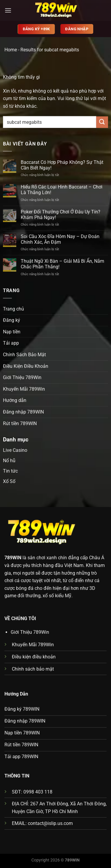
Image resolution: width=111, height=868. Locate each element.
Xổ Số (9, 481)
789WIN (13, 558)
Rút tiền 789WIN (20, 423)
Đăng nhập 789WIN (23, 412)
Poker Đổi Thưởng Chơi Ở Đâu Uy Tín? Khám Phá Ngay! (61, 215)
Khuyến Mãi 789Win (24, 389)
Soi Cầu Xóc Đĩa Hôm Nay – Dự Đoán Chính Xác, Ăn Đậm (60, 239)
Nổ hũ (9, 461)
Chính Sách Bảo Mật (24, 355)
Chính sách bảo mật (33, 669)
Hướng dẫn (15, 400)
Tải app (11, 343)
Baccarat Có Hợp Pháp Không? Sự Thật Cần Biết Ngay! (62, 165)
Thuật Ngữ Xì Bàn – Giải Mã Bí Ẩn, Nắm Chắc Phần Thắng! (62, 264)
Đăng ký (12, 320)
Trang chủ (13, 309)
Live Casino (15, 450)
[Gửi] (102, 122)
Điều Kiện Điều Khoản (26, 366)
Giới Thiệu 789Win (22, 377)
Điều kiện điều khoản (34, 657)
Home (11, 50)
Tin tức (10, 471)
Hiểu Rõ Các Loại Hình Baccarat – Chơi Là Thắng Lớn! (62, 190)
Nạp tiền (12, 332)
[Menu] (8, 10)
